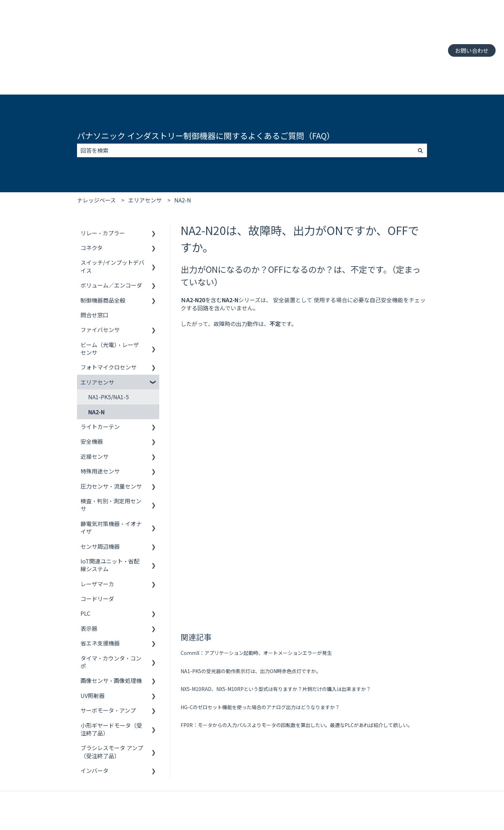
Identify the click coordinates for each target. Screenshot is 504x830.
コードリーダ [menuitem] (97, 554)
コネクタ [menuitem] (92, 203)
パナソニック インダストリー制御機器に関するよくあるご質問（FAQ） (206, 91)
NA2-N (183, 155)
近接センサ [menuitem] (94, 411)
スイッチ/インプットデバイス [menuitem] (112, 221)
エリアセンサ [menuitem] (97, 337)
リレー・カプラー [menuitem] (103, 188)
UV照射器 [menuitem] (93, 651)
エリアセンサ (145, 155)
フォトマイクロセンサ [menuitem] (108, 322)
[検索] (420, 105)
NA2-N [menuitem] (96, 367)
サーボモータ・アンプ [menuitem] (108, 665)
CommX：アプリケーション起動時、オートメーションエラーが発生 (256, 439)
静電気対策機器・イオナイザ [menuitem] (111, 483)
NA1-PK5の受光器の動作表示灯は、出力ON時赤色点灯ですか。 (251, 457)
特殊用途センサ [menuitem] (100, 426)
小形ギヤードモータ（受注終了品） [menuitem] (111, 684)
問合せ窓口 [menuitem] (94, 270)
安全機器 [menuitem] (92, 396)
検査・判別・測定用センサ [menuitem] (111, 460)
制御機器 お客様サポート (40, 801)
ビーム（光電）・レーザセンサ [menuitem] (110, 304)
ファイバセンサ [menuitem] (100, 285)
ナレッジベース (96, 155)
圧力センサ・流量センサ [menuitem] (111, 441)
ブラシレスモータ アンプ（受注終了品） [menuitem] (112, 707)
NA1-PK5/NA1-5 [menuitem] (108, 352)
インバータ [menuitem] (94, 726)
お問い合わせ (472, 28)
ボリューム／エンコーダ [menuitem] (111, 240)
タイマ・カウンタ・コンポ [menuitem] (111, 617)
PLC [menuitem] (85, 568)
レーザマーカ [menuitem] (97, 539)
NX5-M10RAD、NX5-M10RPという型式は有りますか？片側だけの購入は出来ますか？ (276, 475)
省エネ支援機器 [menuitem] (100, 598)
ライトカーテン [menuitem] (100, 382)
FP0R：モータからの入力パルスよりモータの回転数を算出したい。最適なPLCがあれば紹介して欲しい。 (297, 511)
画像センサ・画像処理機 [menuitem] (111, 636)
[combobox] (245, 105)
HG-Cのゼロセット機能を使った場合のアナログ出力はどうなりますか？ (260, 493)
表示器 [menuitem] (89, 583)
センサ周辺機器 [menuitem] (100, 502)
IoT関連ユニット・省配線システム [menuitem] (110, 520)
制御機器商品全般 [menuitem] (103, 255)
